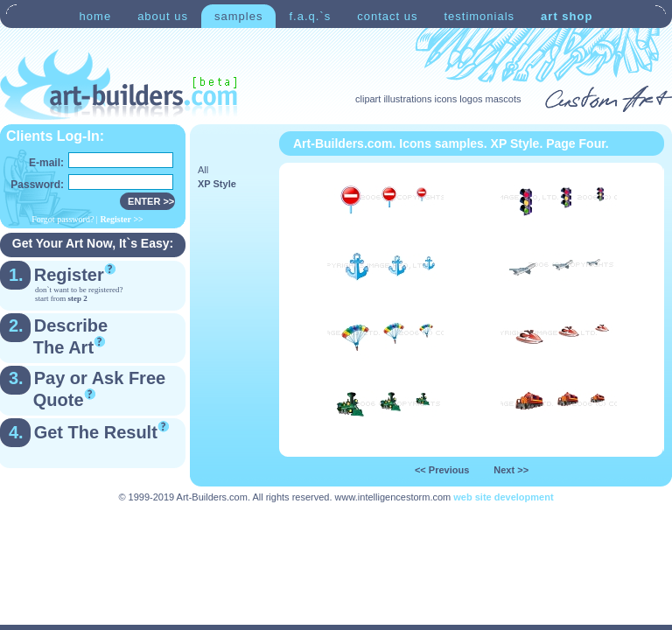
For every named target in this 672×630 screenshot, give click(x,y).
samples (238, 16)
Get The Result (96, 432)
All (203, 170)
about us (163, 16)
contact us (387, 16)
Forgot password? (63, 219)
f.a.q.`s (310, 16)
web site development (503, 497)
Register (69, 275)
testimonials (479, 16)
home (96, 16)
